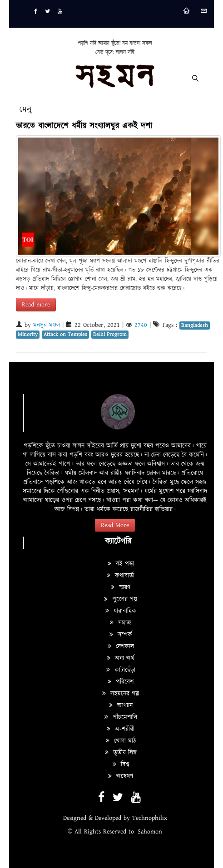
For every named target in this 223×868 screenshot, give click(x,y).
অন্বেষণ (121, 776)
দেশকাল (121, 646)
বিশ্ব (121, 764)
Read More (115, 525)
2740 (141, 325)
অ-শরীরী (121, 729)
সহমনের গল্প (121, 694)
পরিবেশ (121, 682)
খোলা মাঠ (121, 741)
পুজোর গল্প (121, 599)
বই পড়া (121, 564)
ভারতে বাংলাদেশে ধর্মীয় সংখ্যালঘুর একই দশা (84, 126)
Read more (36, 305)
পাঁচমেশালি (121, 717)
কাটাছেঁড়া (121, 670)
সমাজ (121, 623)
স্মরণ (121, 587)
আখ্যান (121, 705)
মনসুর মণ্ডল (47, 325)
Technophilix (150, 818)
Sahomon (150, 832)
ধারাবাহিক (121, 611)
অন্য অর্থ (121, 658)
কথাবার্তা (121, 576)
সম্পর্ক (121, 635)
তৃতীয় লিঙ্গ (121, 753)
